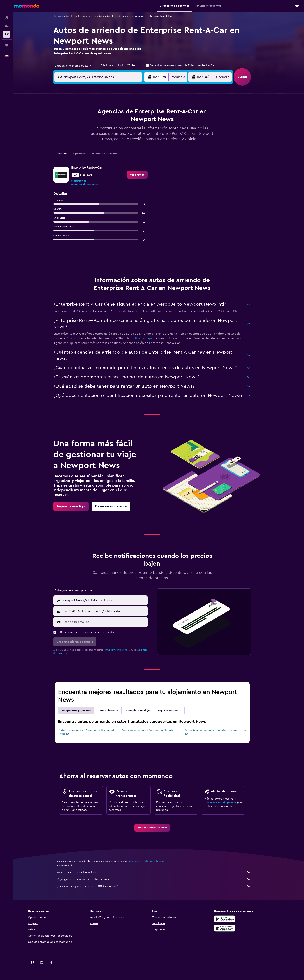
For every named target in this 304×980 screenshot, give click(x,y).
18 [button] (99, 141)
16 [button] (146, 132)
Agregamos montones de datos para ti (161, 879)
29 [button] (136, 150)
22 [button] (136, 141)
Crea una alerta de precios (227, 803)
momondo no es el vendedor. (161, 872)
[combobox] (79, 66)
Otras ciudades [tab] (115, 711)
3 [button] (90, 122)
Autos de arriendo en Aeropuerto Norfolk (154, 730)
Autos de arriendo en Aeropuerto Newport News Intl (221, 732)
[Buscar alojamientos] (7, 26)
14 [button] (127, 132)
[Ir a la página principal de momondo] (27, 6)
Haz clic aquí (150, 338)
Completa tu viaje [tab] (145, 711)
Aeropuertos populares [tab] (83, 711)
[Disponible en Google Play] (238, 919)
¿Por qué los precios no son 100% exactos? (161, 886)
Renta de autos (68, 16)
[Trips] (7, 45)
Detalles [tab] (68, 154)
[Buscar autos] (7, 34)
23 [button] (146, 141)
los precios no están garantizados (153, 861)
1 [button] (136, 113)
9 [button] (146, 122)
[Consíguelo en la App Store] (238, 928)
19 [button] (108, 141)
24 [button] (90, 150)
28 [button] (127, 150)
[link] (144, 175)
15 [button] (136, 132)
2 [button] (146, 113)
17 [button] (90, 141)
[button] (7, 6)
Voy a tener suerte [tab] (176, 711)
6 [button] (118, 122)
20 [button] (118, 141)
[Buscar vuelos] (7, 18)
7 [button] (127, 122)
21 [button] (127, 141)
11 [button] (99, 132)
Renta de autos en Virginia (136, 16)
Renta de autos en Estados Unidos (99, 16)
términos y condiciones (123, 650)
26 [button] (108, 150)
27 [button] (118, 150)
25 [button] (99, 150)
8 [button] (136, 122)
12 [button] (108, 132)
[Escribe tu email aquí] (111, 622)
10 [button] (90, 132)
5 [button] (108, 122)
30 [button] (146, 150)
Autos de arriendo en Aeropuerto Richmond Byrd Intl (93, 732)
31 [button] (90, 159)
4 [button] (99, 122)
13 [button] (118, 132)
